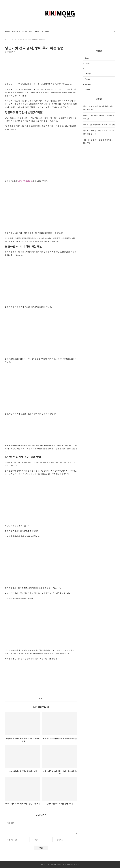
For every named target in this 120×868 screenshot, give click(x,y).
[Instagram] (111, 31)
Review (8, 31)
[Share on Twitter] (41, 699)
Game (47, 31)
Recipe (24, 31)
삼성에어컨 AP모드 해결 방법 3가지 (60, 804)
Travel (37, 31)
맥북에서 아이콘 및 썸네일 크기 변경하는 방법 (60, 739)
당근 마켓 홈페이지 (25, 181)
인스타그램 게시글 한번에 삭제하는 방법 (22, 771)
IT (42, 31)
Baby (31, 31)
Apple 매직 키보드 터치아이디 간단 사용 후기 (22, 804)
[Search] (114, 31)
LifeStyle (16, 31)
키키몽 (13, 52)
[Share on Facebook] (39, 699)
